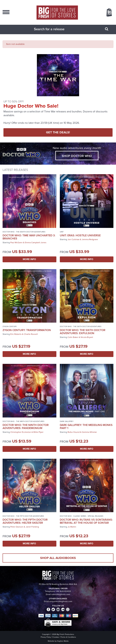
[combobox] (54, 29)
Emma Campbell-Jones (36, 243)
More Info (29, 259)
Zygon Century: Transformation (27, 330)
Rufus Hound (74, 432)
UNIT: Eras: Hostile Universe (80, 235)
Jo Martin (72, 527)
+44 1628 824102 (63, 591)
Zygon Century (10, 326)
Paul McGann (16, 243)
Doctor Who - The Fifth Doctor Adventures (23, 516)
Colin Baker (73, 337)
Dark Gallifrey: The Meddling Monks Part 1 (86, 426)
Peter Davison (17, 527)
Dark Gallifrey (67, 421)
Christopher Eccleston (21, 432)
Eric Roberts (16, 334)
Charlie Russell (31, 334)
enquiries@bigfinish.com (61, 601)
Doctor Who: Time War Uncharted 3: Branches (29, 237)
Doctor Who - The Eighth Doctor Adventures (24, 232)
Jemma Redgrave (90, 239)
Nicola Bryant (87, 337)
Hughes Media (63, 641)
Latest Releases (15, 170)
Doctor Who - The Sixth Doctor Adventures (81, 326)
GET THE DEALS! (58, 132)
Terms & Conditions (68, 637)
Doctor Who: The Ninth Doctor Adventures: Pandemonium (26, 426)
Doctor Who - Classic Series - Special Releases (82, 516)
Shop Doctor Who (77, 156)
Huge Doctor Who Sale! (31, 106)
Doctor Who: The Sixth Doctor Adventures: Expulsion (83, 332)
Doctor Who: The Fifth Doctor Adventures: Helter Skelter (25, 521)
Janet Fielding (32, 527)
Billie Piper (38, 432)
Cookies (56, 637)
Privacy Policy (46, 637)
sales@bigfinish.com (61, 594)
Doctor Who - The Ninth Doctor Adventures (23, 421)
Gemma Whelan (89, 432)
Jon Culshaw (74, 239)
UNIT (62, 232)
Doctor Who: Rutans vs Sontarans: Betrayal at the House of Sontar (86, 521)
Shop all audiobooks (58, 558)
